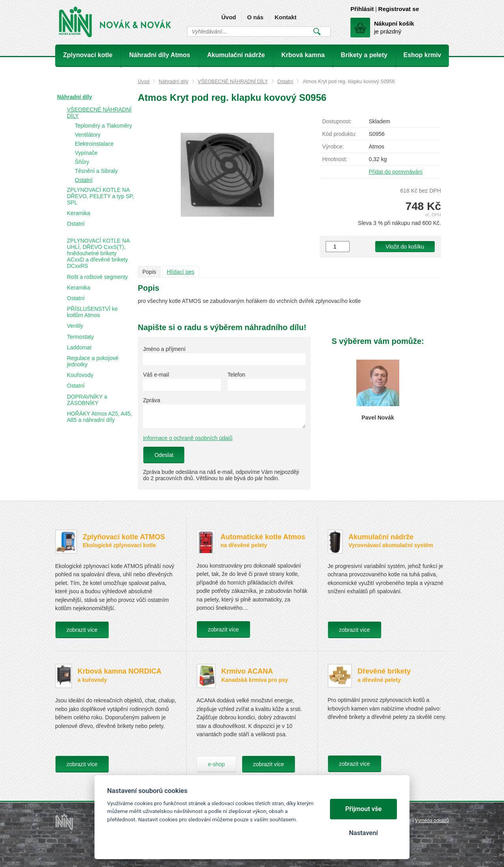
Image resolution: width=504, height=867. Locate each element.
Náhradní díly (173, 82)
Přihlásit (362, 9)
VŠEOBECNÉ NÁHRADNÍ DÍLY (233, 82)
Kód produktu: (339, 134)
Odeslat (164, 455)
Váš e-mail (156, 375)
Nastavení (363, 833)
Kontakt (285, 17)
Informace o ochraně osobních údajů (188, 438)
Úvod (229, 17)
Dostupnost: (337, 121)
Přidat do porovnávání (396, 172)
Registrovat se (399, 9)
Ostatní (285, 82)
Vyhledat (317, 32)
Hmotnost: (335, 159)
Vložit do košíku (405, 247)
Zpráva (152, 400)
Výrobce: (333, 147)
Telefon (236, 375)
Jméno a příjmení (164, 349)
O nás (255, 17)
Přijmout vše (364, 809)
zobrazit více (82, 630)
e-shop (216, 764)
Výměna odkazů (432, 821)
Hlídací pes (180, 272)
